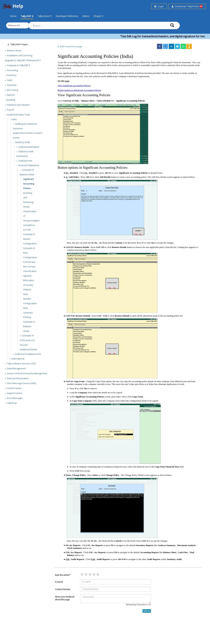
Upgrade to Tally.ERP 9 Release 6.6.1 (23, 60)
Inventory (12, 75)
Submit (147, 611)
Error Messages (15, 398)
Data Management (16, 368)
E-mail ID (59, 582)
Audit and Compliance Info (28, 354)
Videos (86, 16)
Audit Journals (25, 161)
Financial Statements (29, 165)
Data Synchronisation (18, 378)
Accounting (12, 70)
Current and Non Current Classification (30, 267)
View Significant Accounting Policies (74, 86)
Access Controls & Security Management (27, 373)
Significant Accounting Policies (29, 184)
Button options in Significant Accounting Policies (79, 90)
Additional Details (28, 349)
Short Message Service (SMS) (21, 383)
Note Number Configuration (30, 299)
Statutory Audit (22, 142)
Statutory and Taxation (18, 105)
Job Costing (12, 90)
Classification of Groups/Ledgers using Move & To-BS (31, 220)
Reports (11, 95)
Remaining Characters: (138, 604)
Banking (11, 100)
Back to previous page (70, 46)
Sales (10, 80)
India (14, 119)
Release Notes (14, 50)
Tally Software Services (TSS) (21, 364)
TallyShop (12, 403)
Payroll (10, 110)
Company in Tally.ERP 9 (18, 65)
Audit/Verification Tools (19, 115)
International (18, 359)
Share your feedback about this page (65, 598)
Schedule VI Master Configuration (30, 239)
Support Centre (15, 393)
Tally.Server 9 (44, 16)
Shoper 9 (98, 16)
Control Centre (14, 388)
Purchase (12, 85)
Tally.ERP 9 (27, 16)
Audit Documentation (29, 147)
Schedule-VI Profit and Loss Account (27, 340)
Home (13, 16)
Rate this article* (63, 575)
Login (159, 6)
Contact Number (63, 589)
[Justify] (17, 45)
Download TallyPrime (187, 6)
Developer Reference (67, 16)
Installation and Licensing (20, 55)
